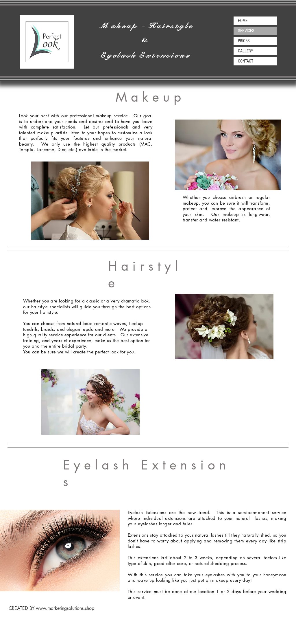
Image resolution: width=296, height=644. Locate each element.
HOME (243, 21)
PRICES (244, 41)
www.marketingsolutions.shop (65, 608)
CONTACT (246, 61)
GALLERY (246, 51)
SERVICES (246, 31)
